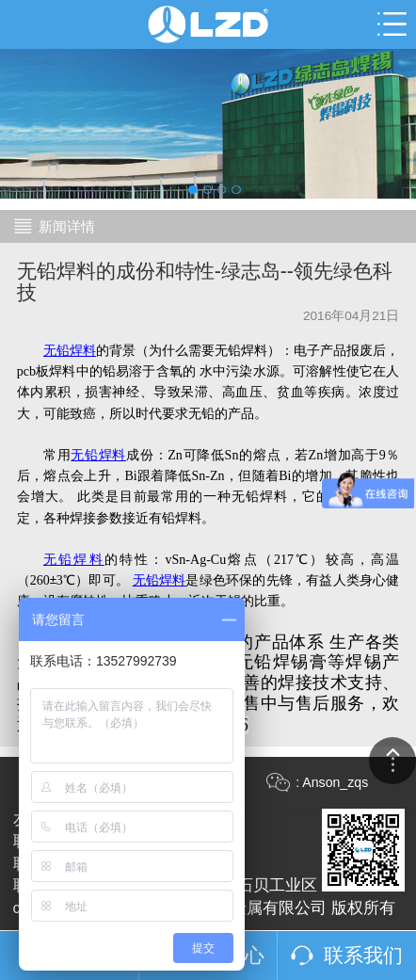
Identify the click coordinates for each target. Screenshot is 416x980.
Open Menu (392, 24)
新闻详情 (67, 226)
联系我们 (363, 955)
